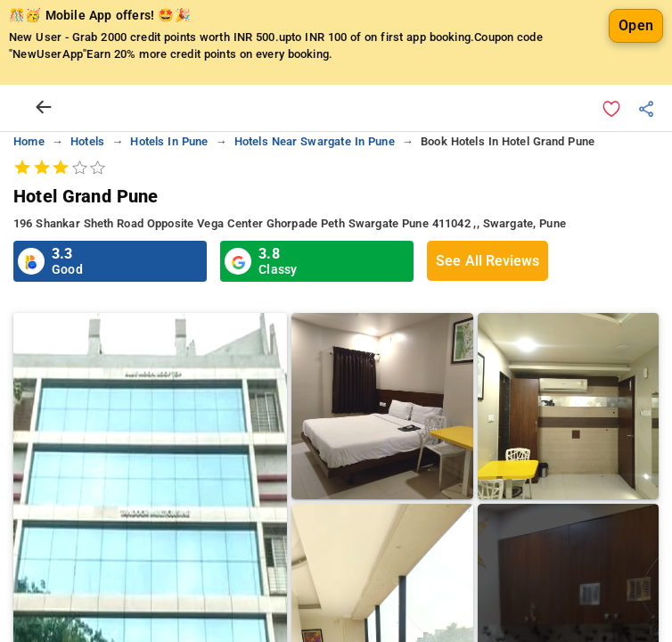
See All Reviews (488, 261)
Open (636, 25)
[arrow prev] (44, 108)
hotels (87, 141)
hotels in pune (169, 141)
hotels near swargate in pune (315, 141)
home (29, 141)
